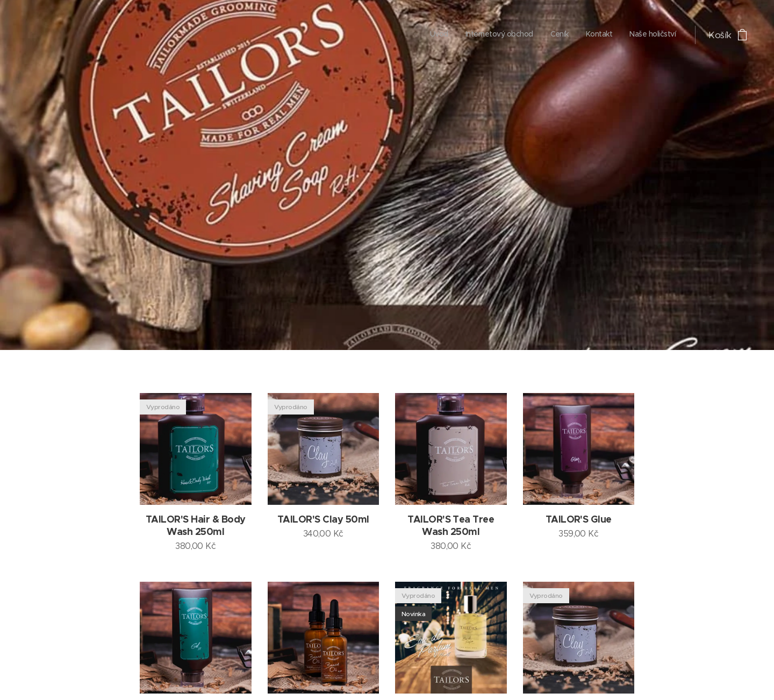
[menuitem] (610, 35)
